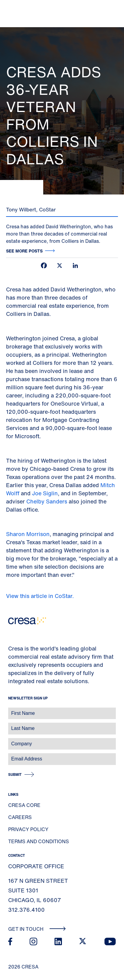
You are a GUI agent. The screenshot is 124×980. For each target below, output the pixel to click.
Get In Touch (37, 929)
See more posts (24, 251)
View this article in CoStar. (41, 596)
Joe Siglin (45, 493)
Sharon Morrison (28, 534)
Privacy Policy (28, 829)
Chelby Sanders (47, 501)
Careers (20, 817)
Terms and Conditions (39, 841)
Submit (15, 774)
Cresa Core (24, 805)
